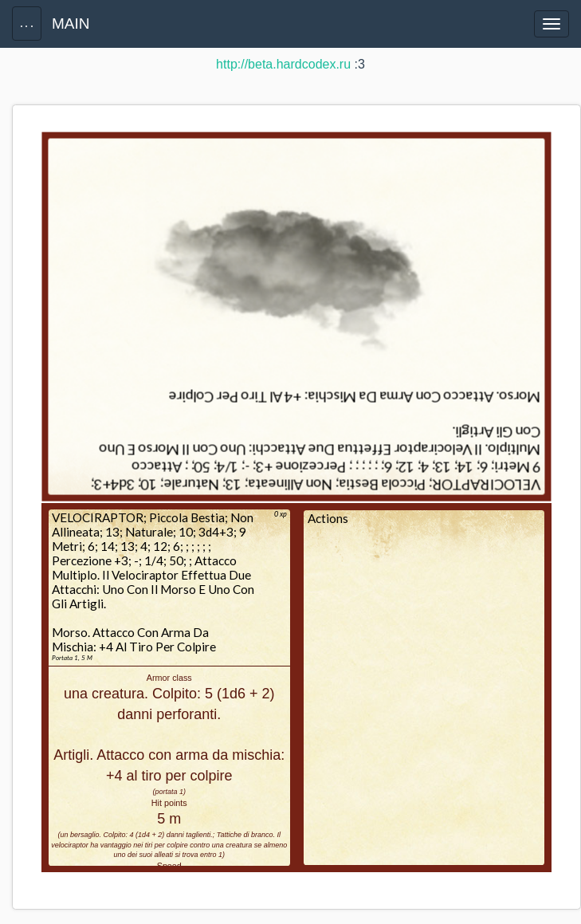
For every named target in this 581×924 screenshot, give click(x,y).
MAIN (71, 24)
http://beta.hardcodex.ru (283, 64)
